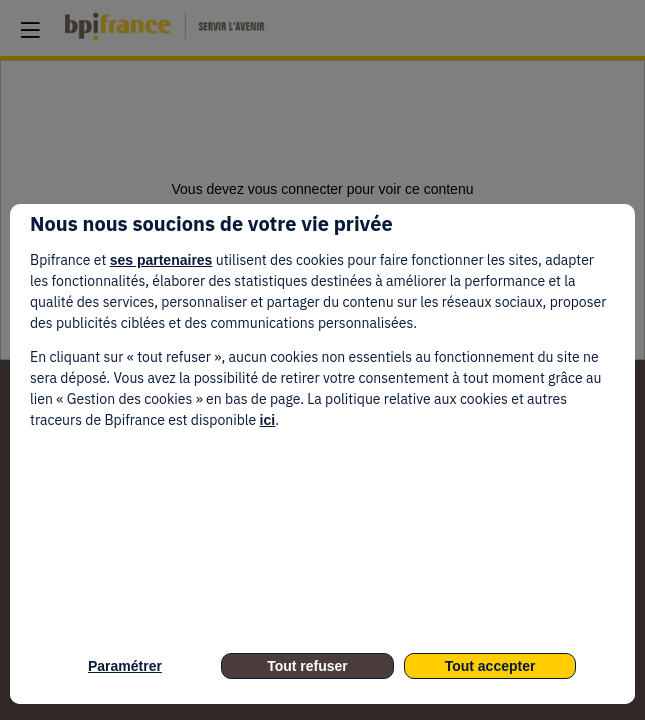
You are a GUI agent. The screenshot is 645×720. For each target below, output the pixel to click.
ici (268, 420)
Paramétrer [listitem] (125, 666)
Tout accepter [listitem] (490, 666)
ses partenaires (161, 260)
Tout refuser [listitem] (307, 666)
